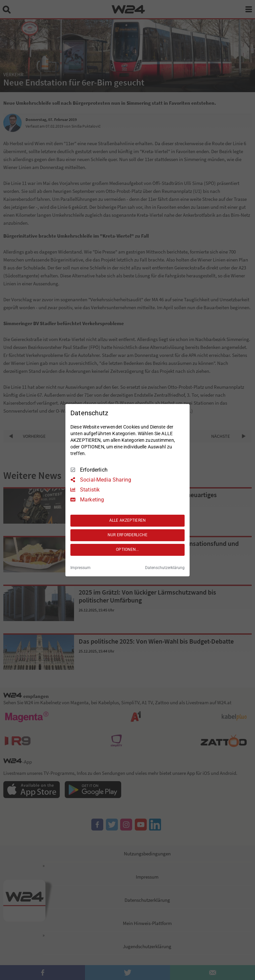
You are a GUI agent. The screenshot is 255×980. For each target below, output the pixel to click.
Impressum (81, 568)
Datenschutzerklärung (165, 568)
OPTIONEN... (127, 549)
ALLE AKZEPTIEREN (127, 520)
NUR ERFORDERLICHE (127, 535)
